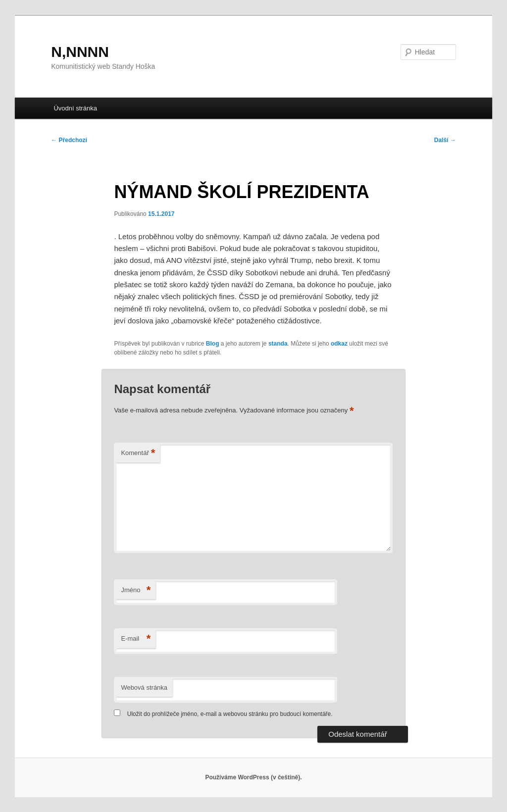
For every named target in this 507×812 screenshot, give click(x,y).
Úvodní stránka (75, 108)
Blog (213, 344)
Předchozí (69, 140)
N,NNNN (80, 52)
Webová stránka (144, 687)
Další (445, 140)
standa (278, 344)
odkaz (339, 344)
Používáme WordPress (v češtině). (253, 777)
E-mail (136, 639)
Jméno (136, 590)
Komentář (138, 453)
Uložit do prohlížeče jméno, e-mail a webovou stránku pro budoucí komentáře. (230, 714)
